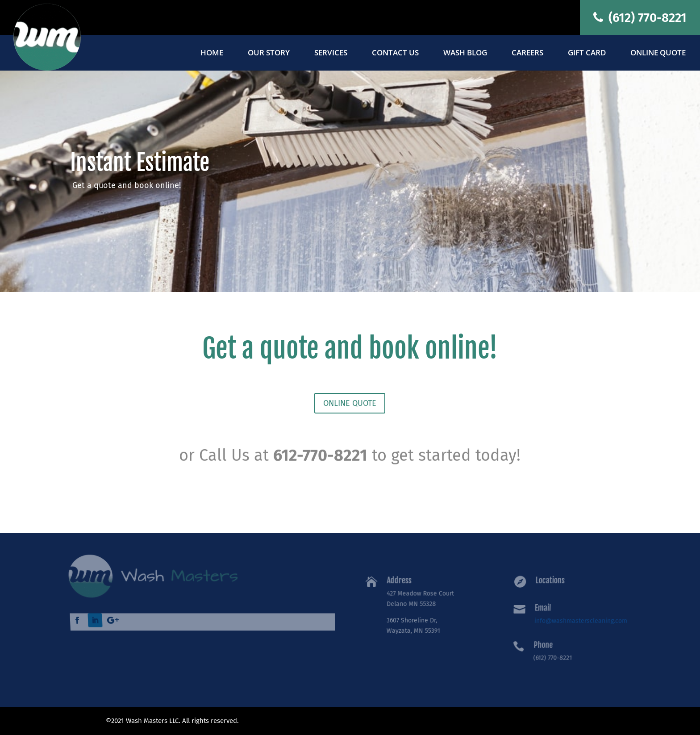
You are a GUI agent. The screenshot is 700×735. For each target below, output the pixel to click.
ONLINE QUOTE (350, 403)
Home (212, 54)
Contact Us (395, 54)
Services (331, 54)
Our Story (269, 54)
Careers (527, 54)
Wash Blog (465, 54)
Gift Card (587, 54)
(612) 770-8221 (640, 18)
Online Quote (658, 54)
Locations (552, 582)
